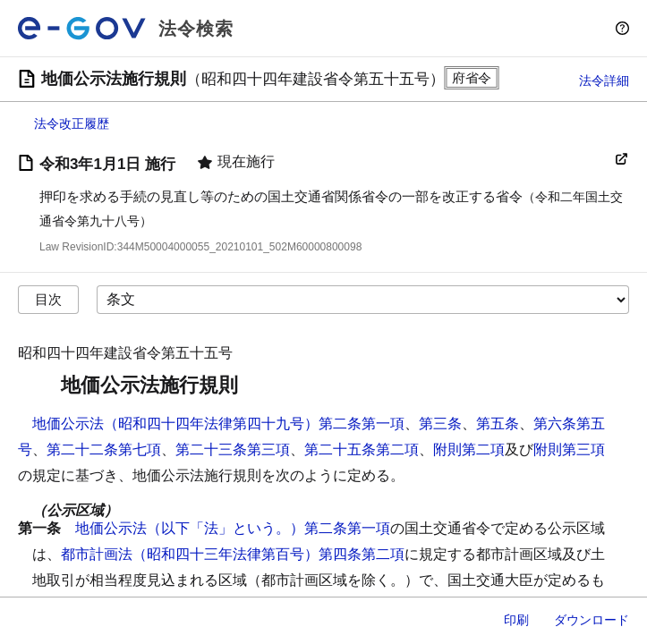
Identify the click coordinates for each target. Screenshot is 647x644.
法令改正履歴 (72, 123)
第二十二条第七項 (104, 449)
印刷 (516, 620)
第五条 (498, 424)
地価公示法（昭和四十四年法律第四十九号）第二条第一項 (218, 424)
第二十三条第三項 (233, 449)
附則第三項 (569, 449)
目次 (48, 299)
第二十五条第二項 (362, 449)
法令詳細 (604, 80)
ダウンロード (592, 620)
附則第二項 (469, 449)
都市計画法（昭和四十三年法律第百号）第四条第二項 (233, 554)
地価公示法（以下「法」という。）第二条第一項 (233, 528)
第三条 (440, 424)
